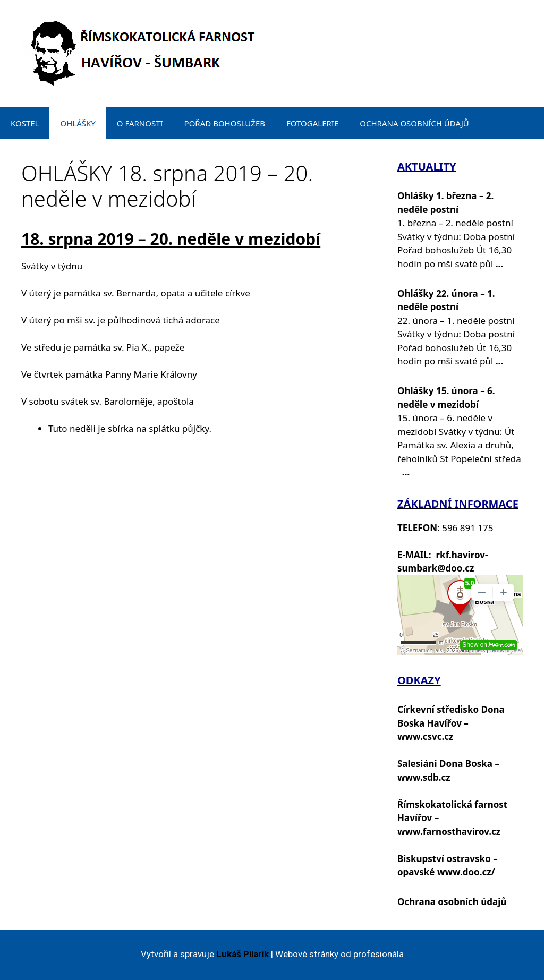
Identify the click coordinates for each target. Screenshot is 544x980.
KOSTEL (25, 123)
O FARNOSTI (140, 123)
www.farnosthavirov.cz (449, 832)
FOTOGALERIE (312, 123)
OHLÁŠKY (78, 123)
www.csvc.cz (425, 736)
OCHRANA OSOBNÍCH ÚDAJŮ (414, 123)
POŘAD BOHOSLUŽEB (225, 123)
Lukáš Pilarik (243, 954)
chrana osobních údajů (455, 902)
